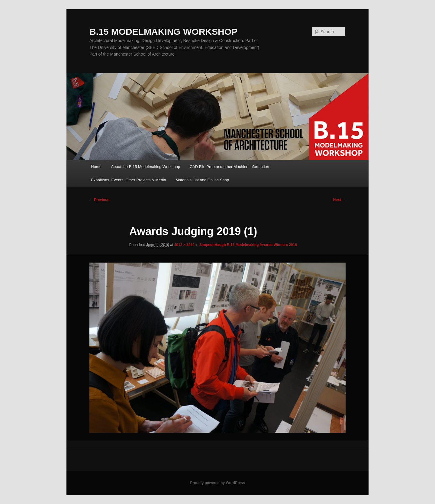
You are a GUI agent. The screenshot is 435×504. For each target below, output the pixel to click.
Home (96, 167)
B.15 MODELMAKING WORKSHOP (163, 32)
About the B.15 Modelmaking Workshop (145, 167)
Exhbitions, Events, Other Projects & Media (129, 180)
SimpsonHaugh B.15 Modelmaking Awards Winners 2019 (248, 245)
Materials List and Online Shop (202, 180)
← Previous (99, 200)
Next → (339, 200)
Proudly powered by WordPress (217, 483)
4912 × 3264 (184, 245)
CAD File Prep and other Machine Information (229, 167)
